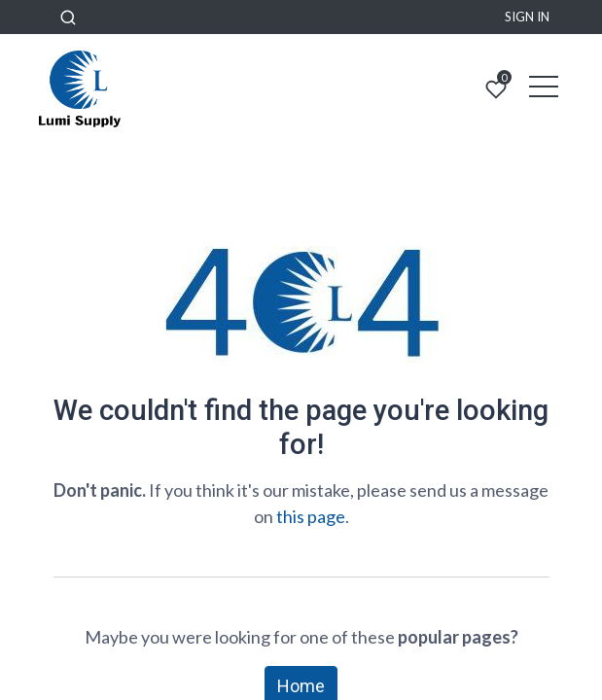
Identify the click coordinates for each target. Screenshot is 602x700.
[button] (68, 17)
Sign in (527, 17)
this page (311, 516)
